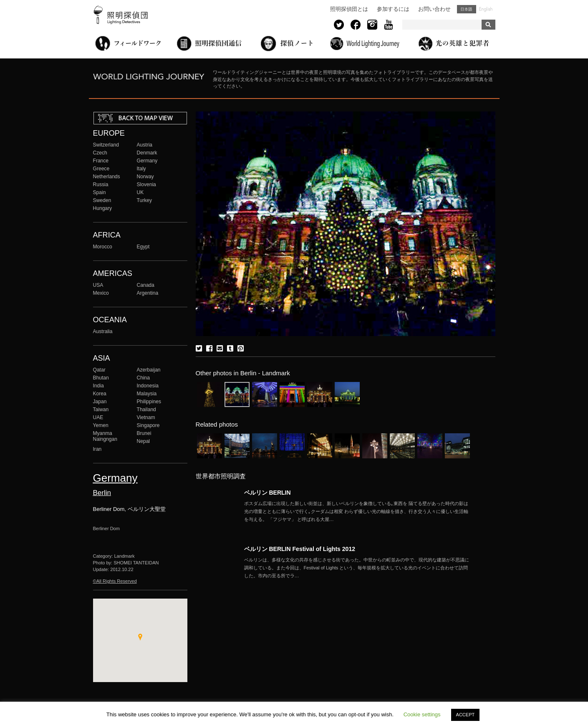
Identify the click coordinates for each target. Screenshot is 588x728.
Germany (147, 161)
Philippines (149, 402)
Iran (97, 449)
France (101, 161)
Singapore (148, 425)
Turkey (144, 200)
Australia (103, 331)
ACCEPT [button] (466, 715)
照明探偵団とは (349, 9)
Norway (145, 177)
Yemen (101, 425)
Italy (141, 169)
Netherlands (107, 177)
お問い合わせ (434, 9)
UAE (98, 417)
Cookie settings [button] (422, 714)
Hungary (103, 208)
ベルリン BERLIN (268, 493)
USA (98, 285)
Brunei (144, 433)
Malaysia (147, 394)
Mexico (101, 293)
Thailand (146, 409)
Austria (145, 145)
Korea (100, 394)
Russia (101, 185)
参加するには (393, 9)
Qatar (99, 370)
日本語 (467, 9)
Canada (146, 285)
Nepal (144, 441)
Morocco (103, 247)
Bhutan (101, 378)
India (98, 386)
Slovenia (146, 185)
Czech (100, 153)
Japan (100, 402)
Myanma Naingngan (105, 436)
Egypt (143, 247)
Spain (100, 192)
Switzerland (106, 145)
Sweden (102, 200)
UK (140, 192)
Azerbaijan (149, 370)
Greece (101, 169)
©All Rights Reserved (115, 581)
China (144, 378)
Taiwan (101, 409)
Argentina (148, 293)
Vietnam (146, 417)
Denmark (147, 153)
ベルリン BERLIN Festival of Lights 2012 (300, 549)
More (357, 511)
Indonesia (148, 386)
